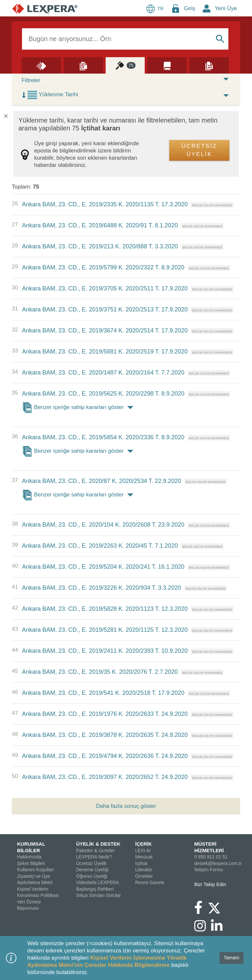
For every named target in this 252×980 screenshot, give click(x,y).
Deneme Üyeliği (92, 870)
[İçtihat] (125, 65)
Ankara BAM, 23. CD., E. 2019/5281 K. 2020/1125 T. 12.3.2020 (105, 630)
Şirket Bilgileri (31, 863)
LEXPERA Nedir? (94, 857)
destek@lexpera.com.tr (218, 863)
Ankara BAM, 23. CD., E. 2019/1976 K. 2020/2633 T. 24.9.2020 (105, 714)
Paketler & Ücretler (95, 851)
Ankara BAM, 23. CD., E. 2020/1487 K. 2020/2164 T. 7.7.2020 (103, 373)
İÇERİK (144, 844)
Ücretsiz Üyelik (91, 863)
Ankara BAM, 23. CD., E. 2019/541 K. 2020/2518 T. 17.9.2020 (103, 693)
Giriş (189, 8)
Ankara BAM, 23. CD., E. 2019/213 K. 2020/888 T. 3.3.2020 (100, 246)
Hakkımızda (29, 857)
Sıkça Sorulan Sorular (98, 895)
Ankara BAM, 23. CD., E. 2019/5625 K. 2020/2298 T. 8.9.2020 (103, 394)
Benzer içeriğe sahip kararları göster (79, 408)
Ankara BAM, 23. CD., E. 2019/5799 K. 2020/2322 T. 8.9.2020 (103, 267)
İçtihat (141, 863)
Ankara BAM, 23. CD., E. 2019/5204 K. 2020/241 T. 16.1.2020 (103, 567)
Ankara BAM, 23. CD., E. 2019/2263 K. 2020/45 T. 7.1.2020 (100, 546)
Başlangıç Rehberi (95, 889)
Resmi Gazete (150, 882)
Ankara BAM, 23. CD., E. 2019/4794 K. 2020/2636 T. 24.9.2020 (105, 756)
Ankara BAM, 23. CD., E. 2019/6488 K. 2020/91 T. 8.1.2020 (100, 225)
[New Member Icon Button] (207, 8)
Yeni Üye (226, 8)
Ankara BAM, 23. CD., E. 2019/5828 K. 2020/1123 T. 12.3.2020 (105, 609)
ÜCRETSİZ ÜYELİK (199, 150)
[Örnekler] (209, 65)
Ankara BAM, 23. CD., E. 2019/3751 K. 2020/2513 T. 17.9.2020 (105, 309)
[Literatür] (167, 65)
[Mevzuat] (83, 65)
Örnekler (144, 876)
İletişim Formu (209, 870)
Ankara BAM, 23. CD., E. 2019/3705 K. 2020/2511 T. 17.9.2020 (105, 288)
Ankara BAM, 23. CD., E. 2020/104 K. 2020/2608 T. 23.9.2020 (103, 525)
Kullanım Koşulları (36, 870)
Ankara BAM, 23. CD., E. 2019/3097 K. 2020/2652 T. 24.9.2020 (105, 777)
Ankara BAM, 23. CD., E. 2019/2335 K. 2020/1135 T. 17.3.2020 (105, 204)
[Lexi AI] (41, 65)
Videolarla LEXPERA (97, 882)
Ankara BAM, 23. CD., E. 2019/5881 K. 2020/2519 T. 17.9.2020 (105, 352)
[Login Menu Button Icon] (176, 8)
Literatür (144, 870)
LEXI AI (143, 851)
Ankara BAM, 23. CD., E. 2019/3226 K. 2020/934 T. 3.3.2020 (102, 588)
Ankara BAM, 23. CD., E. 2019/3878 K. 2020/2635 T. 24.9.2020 (105, 735)
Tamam (231, 958)
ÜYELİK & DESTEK (98, 844)
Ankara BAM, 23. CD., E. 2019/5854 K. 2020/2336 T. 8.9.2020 (103, 437)
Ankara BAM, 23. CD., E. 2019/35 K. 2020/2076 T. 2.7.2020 (100, 672)
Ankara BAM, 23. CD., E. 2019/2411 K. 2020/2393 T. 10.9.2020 (105, 651)
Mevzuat (144, 857)
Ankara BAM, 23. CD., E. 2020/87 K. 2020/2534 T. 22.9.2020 (102, 481)
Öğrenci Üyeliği (92, 876)
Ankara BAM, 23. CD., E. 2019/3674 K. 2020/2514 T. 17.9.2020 (105, 330)
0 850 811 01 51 (211, 857)
